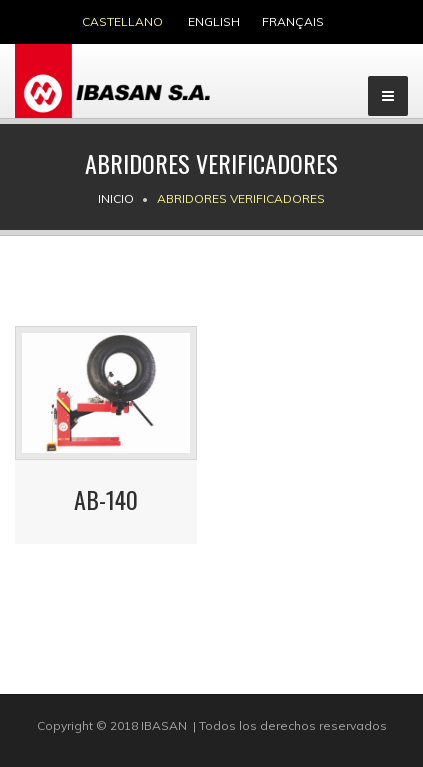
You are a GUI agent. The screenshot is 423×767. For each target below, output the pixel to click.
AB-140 (106, 499)
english (214, 21)
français (293, 21)
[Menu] (388, 96)
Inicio (116, 198)
